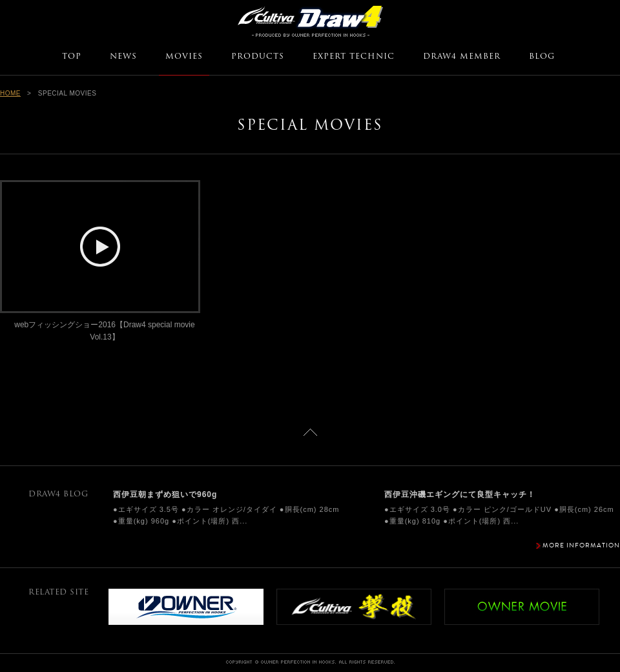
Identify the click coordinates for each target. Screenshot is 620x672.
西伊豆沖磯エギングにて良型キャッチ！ (460, 494)
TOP (72, 57)
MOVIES (184, 57)
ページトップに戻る (310, 432)
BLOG (542, 57)
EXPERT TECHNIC (354, 57)
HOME (10, 93)
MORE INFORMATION (581, 545)
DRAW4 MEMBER (462, 57)
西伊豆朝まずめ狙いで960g (165, 494)
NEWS (123, 57)
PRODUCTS (258, 57)
